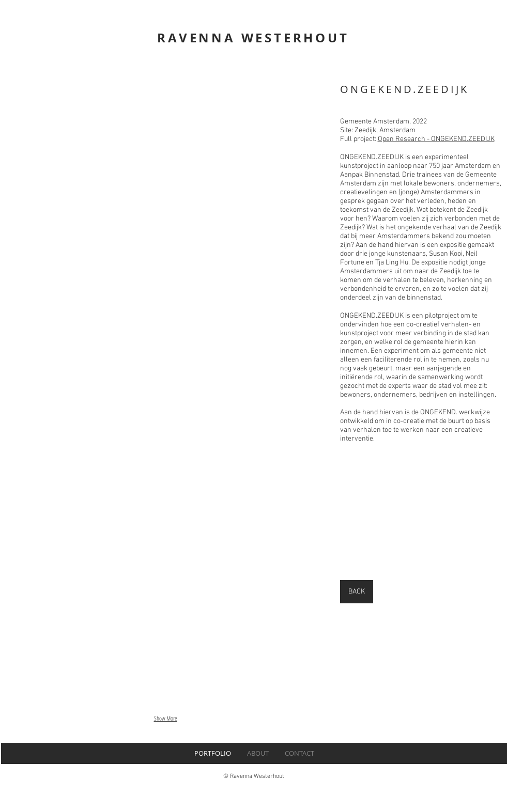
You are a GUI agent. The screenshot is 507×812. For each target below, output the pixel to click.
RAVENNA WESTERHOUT (253, 38)
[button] (166, 179)
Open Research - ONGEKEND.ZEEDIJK (436, 139)
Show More (166, 718)
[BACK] (357, 592)
